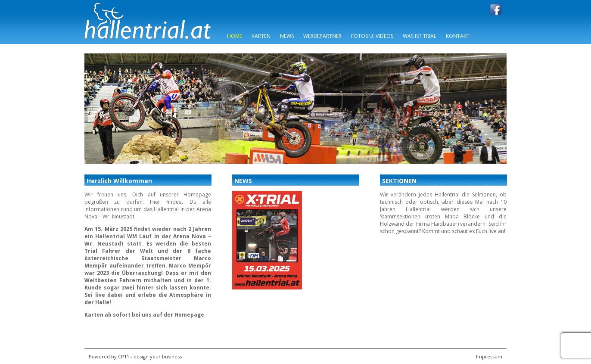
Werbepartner (322, 36)
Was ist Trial (420, 36)
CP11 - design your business (150, 356)
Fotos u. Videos (372, 36)
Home (235, 36)
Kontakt (458, 36)
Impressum (489, 356)
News (287, 36)
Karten (261, 36)
